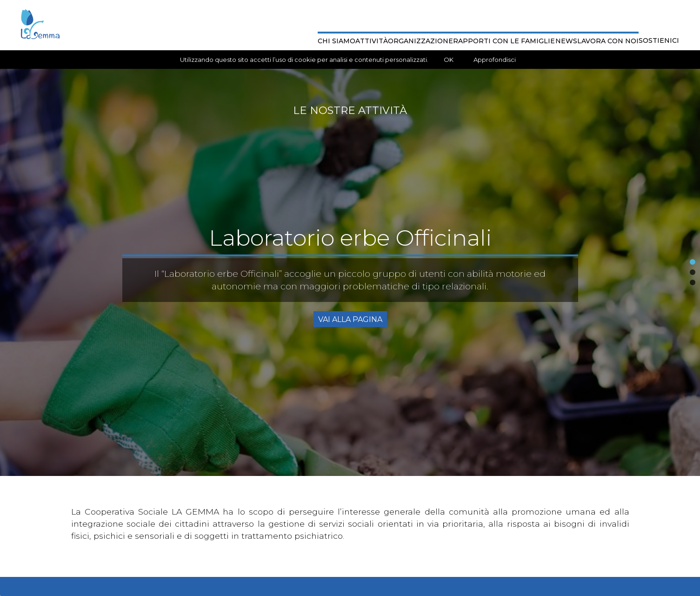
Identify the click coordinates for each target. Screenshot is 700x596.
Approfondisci (495, 60)
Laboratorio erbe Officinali (350, 238)
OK (449, 60)
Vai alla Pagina (350, 319)
